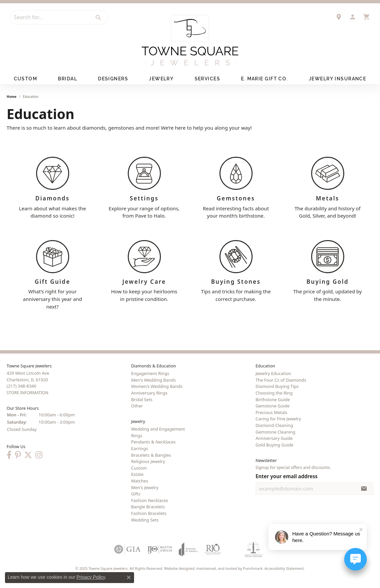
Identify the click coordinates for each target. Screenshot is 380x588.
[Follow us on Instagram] (39, 455)
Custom (26, 79)
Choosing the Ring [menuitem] (274, 393)
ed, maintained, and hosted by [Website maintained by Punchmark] (217, 569)
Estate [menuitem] (137, 475)
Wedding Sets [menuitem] (145, 520)
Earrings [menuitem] (140, 448)
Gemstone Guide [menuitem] (273, 406)
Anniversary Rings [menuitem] (149, 393)
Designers (113, 79)
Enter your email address (286, 476)
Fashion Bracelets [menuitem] (149, 513)
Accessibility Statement (284, 569)
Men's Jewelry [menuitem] (145, 487)
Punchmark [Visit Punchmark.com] (253, 569)
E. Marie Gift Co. (264, 79)
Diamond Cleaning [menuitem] (274, 425)
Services (208, 79)
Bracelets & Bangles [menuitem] (151, 455)
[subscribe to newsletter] (364, 488)
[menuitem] (127, 550)
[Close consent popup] (129, 577)
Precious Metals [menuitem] (271, 412)
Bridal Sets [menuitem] (142, 399)
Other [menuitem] (137, 406)
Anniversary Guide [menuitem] (274, 439)
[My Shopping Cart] (366, 17)
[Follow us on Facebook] (9, 455)
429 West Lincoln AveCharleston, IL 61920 (28, 383)
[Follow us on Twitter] (28, 455)
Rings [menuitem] (137, 436)
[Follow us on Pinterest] (18, 455)
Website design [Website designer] (177, 569)
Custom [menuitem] (139, 468)
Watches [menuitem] (140, 481)
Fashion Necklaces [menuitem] (150, 500)
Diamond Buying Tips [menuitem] (277, 387)
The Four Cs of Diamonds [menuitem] (281, 380)
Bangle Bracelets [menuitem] (148, 507)
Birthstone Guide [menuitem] (273, 399)
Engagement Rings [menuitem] (150, 374)
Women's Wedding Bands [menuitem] (157, 387)
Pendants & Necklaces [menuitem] (153, 442)
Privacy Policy (91, 577)
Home (12, 97)
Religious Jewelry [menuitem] (148, 462)
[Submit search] (99, 18)
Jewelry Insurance (337, 79)
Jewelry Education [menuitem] (273, 374)
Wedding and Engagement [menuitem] (158, 429)
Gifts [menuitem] (136, 494)
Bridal (68, 79)
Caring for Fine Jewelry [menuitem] (278, 419)
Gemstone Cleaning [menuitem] (275, 432)
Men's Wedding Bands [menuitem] (153, 380)
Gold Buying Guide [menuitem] (274, 445)
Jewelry (161, 79)
